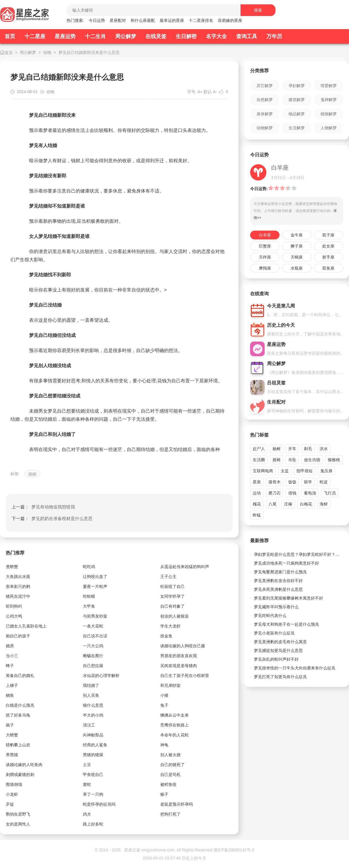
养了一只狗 (93, 794)
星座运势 (65, 36)
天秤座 (265, 257)
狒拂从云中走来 (174, 715)
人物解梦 (329, 128)
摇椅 (277, 460)
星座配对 (118, 20)
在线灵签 (156, 36)
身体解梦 (265, 114)
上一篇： (43, 507)
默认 (208, 92)
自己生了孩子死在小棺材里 (185, 676)
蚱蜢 (257, 515)
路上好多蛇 (93, 824)
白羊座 (265, 235)
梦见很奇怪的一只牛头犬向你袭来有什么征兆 (295, 668)
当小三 (12, 656)
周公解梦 (126, 36)
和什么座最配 (143, 20)
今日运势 (97, 20)
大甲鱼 (89, 606)
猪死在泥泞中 (18, 596)
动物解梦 (265, 128)
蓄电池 (310, 493)
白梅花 (306, 504)
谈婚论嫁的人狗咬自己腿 (183, 646)
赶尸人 (259, 449)
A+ (200, 92)
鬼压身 (326, 471)
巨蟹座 (265, 246)
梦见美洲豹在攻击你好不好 (278, 581)
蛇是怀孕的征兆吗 (99, 804)
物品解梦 (297, 114)
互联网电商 (263, 471)
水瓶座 (297, 268)
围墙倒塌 (14, 784)
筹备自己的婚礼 (20, 676)
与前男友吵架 (95, 616)
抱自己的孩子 (18, 636)
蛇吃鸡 (89, 567)
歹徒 (10, 804)
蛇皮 (324, 482)
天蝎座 (297, 257)
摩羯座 (265, 268)
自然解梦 (265, 100)
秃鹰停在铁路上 (174, 725)
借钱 (292, 493)
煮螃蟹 (12, 567)
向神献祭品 (93, 735)
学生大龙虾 (170, 626)
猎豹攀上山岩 (18, 745)
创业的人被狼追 (174, 616)
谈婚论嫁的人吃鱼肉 (24, 765)
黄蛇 (87, 784)
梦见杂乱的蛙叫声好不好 (276, 659)
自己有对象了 (172, 606)
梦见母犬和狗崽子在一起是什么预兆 (286, 624)
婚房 (10, 646)
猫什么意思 (93, 705)
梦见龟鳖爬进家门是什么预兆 (280, 572)
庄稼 (288, 504)
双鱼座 (328, 268)
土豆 (87, 765)
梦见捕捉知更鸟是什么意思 (278, 650)
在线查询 (259, 294)
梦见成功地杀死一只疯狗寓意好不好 (286, 563)
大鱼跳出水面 (18, 577)
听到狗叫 (14, 606)
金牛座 (297, 235)
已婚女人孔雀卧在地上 (26, 626)
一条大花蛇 (93, 626)
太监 (285, 471)
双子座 (328, 235)
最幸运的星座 (172, 20)
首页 (10, 36)
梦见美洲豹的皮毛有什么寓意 (280, 642)
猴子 (164, 794)
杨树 (277, 449)
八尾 (273, 504)
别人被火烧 (170, 755)
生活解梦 (297, 128)
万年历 (274, 36)
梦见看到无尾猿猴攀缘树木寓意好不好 (289, 598)
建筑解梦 (297, 100)
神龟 (164, 745)
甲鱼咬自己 (93, 775)
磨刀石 (275, 493)
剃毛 (308, 449)
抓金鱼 (166, 636)
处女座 (328, 246)
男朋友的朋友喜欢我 (179, 656)
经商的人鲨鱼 (95, 745)
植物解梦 (329, 114)
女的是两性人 (18, 824)
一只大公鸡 (93, 646)
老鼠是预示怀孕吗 (177, 804)
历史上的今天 (194, 858)
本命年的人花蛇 (174, 735)
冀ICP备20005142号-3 (234, 850)
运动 (257, 493)
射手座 (328, 257)
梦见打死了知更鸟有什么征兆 (280, 677)
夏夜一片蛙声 (95, 586)
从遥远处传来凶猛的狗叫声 (185, 567)
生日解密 (186, 36)
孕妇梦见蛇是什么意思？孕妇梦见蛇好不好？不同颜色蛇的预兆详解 (299, 554)
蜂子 (10, 666)
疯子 (10, 725)
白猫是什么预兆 (20, 705)
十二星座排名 (201, 20)
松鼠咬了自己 (172, 586)
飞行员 (330, 493)
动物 (47, 52)
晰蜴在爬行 (93, 656)
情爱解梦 (329, 86)
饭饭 (292, 482)
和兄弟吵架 (170, 685)
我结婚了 (91, 685)
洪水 (324, 449)
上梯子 (12, 685)
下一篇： (52, 518)
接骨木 (275, 482)
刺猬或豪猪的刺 (20, 775)
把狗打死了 (170, 814)
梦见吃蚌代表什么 (270, 616)
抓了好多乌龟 (18, 715)
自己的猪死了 (172, 765)
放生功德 (312, 460)
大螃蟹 (12, 735)
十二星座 (35, 36)
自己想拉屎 (93, 666)
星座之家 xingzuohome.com (149, 850)
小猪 (164, 695)
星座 (257, 482)
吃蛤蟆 (89, 596)
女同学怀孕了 (172, 596)
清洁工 (89, 725)
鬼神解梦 (329, 100)
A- (215, 92)
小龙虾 (12, 794)
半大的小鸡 (93, 715)
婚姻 (32, 474)
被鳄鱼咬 (168, 784)
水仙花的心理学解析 (101, 676)
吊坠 (292, 460)
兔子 (164, 705)
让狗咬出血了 (95, 577)
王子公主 (168, 577)
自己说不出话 (95, 636)
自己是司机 (170, 775)
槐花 (257, 504)
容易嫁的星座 (230, 20)
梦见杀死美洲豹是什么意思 (278, 589)
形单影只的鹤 (18, 586)
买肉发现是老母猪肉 (179, 666)
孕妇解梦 (297, 86)
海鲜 (324, 504)
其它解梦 (265, 86)
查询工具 (247, 36)
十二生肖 (95, 36)
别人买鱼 (91, 695)
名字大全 (216, 36)
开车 (292, 449)
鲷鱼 (10, 695)
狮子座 (297, 246)
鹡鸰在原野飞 (18, 814)
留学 (308, 482)
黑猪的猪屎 (93, 755)
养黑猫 (12, 755)
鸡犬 (87, 814)
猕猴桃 (334, 460)
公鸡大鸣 (14, 616)
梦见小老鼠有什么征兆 (274, 633)
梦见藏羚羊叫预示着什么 (276, 607)
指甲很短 (305, 471)
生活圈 (259, 460)
